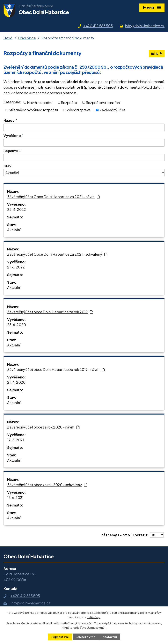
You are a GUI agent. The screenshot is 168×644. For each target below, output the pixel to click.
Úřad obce (27, 38)
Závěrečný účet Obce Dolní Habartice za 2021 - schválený (57, 254)
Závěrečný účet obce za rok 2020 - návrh (43, 427)
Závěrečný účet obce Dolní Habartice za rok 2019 (50, 312)
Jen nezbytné (86, 637)
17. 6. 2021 (15, 497)
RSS (157, 54)
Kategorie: (12, 102)
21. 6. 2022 (16, 267)
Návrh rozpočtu (40, 102)
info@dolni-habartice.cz (145, 26)
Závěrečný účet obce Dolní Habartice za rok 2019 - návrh (56, 369)
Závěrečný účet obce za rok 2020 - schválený (47, 485)
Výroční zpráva (79, 110)
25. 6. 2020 (17, 325)
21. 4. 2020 (16, 382)
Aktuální (14, 230)
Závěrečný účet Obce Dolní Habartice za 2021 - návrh (53, 197)
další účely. (94, 617)
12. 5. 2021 (16, 440)
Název (9, 120)
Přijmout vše (60, 637)
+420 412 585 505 (98, 26)
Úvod (8, 38)
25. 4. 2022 (17, 209)
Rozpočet (69, 102)
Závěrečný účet (112, 110)
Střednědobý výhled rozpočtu (33, 110)
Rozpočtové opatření (103, 102)
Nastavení (110, 637)
